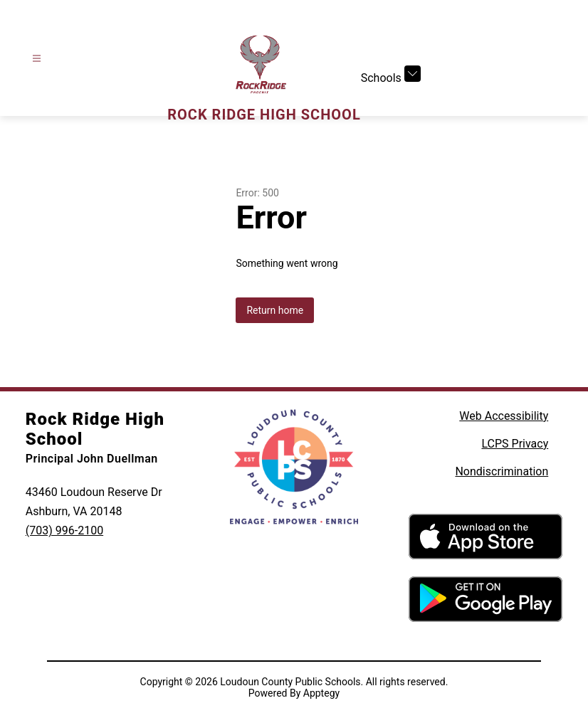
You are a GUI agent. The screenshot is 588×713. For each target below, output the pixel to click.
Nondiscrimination (502, 471)
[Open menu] (37, 59)
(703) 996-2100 (64, 530)
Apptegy (321, 693)
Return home (275, 310)
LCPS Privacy (515, 444)
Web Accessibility (504, 416)
